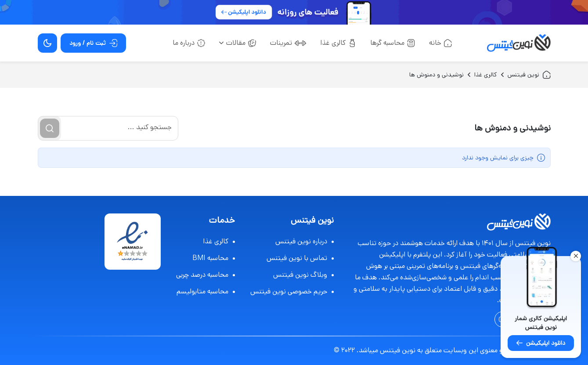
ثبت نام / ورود (93, 43)
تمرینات (288, 43)
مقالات (238, 43)
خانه (440, 43)
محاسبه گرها (393, 43)
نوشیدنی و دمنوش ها (436, 75)
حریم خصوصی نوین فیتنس (292, 291)
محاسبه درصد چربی (206, 275)
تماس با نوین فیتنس (300, 258)
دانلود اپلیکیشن (541, 343)
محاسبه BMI (214, 258)
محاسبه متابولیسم (206, 291)
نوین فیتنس (529, 75)
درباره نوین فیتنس (305, 241)
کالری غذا (338, 43)
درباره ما (189, 43)
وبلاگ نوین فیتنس (303, 275)
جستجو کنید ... (150, 127)
